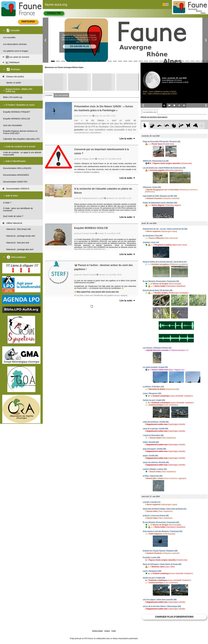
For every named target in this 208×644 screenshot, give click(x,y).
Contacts (107, 631)
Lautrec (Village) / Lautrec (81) (155, 469)
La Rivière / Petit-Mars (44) (153, 387)
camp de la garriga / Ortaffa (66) (155, 429)
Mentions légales (97, 631)
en (167, 5)
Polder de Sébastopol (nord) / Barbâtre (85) (160, 203)
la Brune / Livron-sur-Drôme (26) (156, 516)
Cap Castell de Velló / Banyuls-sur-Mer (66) (160, 196)
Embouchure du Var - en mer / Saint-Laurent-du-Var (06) (165, 229)
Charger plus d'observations (174, 617)
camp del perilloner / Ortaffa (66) (156, 422)
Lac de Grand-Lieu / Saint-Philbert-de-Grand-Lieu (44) (164, 168)
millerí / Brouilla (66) (151, 442)
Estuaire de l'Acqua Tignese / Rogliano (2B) (160, 551)
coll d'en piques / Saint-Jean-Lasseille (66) (160, 600)
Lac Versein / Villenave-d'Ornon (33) (157, 348)
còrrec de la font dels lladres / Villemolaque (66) (162, 606)
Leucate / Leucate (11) (152, 502)
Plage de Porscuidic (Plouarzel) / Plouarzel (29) (162, 141)
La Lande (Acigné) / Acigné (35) (155, 367)
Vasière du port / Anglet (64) (154, 400)
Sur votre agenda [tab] (61, 95)
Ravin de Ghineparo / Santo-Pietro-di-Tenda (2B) (162, 564)
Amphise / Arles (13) (151, 242)
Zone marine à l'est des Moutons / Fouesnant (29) (163, 531)
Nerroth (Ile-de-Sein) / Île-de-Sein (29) (158, 290)
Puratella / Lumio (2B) (151, 557)
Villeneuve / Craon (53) (152, 187)
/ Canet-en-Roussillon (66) (153, 435)
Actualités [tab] (49, 95)
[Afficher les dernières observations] (154, 117)
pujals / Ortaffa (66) (150, 456)
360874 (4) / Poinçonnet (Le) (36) (156, 161)
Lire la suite (127, 139)
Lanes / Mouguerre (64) (152, 393)
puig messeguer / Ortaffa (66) (154, 449)
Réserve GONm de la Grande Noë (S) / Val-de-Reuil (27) (165, 262)
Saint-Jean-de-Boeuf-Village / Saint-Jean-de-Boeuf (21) (165, 509)
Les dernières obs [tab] (150, 112)
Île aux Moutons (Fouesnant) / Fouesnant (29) (161, 281)
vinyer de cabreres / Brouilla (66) (156, 462)
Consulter (54, 13)
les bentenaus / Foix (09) (153, 236)
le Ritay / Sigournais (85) (153, 476)
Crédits (114, 631)
